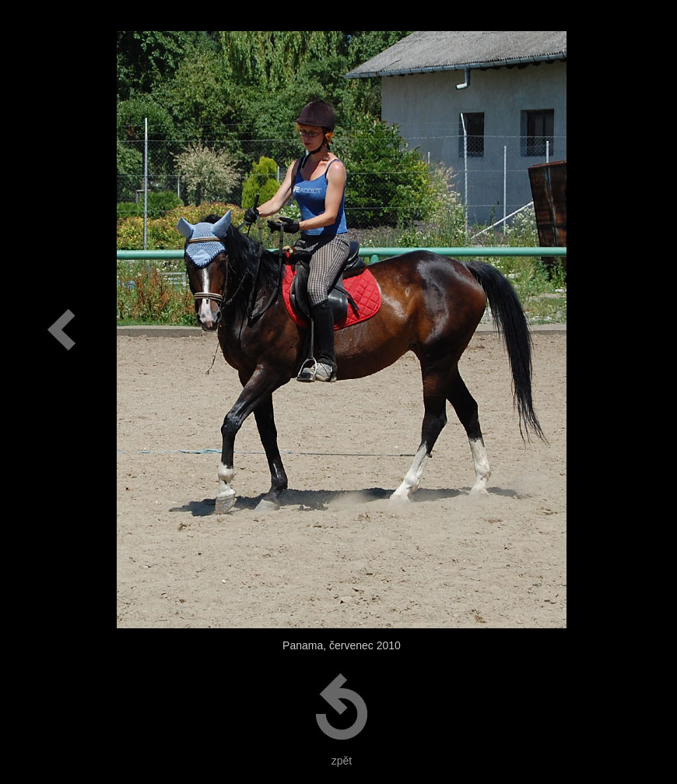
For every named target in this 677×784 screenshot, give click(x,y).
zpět (342, 761)
